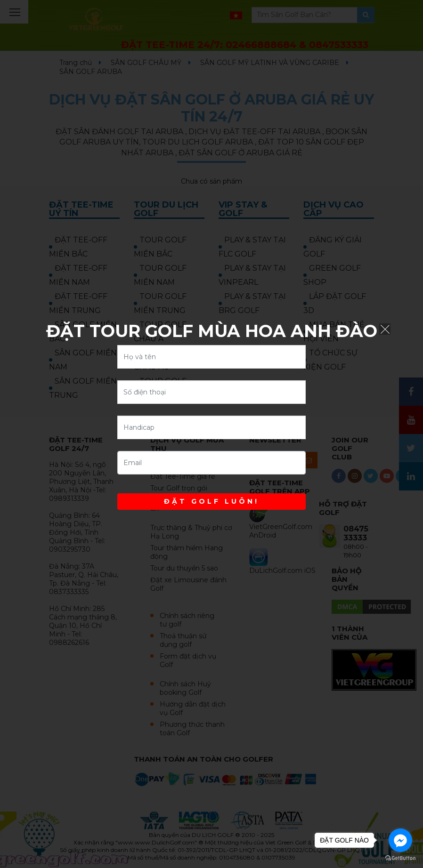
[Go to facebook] (400, 840)
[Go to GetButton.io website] (400, 858)
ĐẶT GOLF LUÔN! (211, 501)
